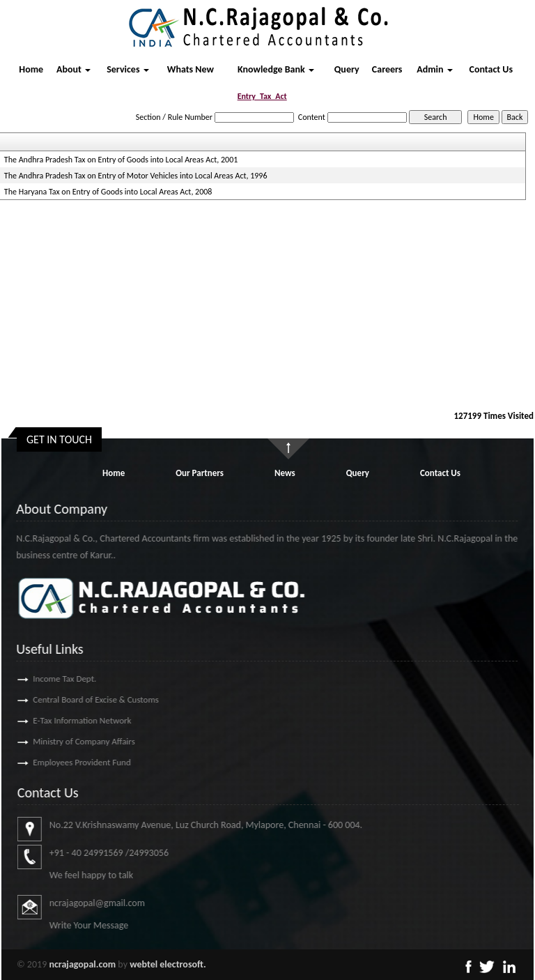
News (285, 473)
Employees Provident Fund (62, 762)
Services (127, 69)
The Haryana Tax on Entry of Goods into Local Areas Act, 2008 (108, 192)
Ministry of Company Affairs (64, 741)
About (73, 69)
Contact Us (491, 69)
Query (347, 69)
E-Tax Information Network (62, 720)
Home (31, 69)
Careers (387, 69)
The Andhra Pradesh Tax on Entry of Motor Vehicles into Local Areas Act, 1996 (136, 176)
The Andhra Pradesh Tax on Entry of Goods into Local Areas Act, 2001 (121, 160)
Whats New (191, 69)
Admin (435, 69)
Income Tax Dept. (45, 679)
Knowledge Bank (276, 69)
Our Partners (200, 473)
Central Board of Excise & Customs (76, 699)
